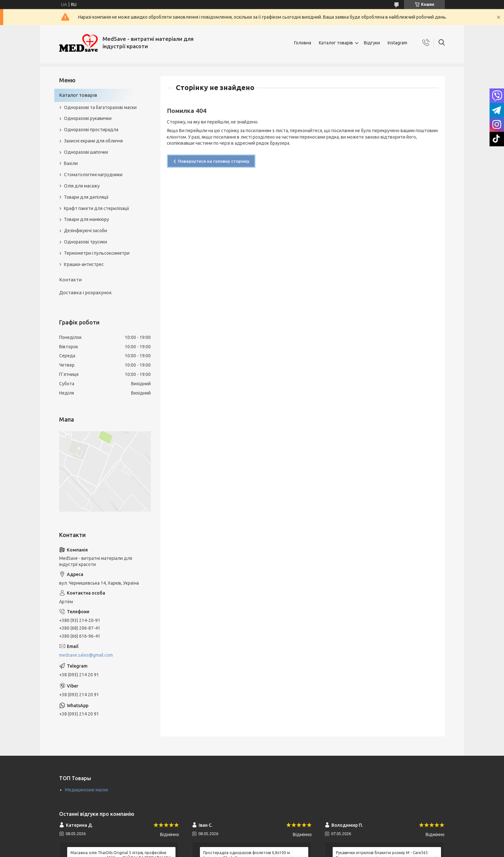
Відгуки (372, 43)
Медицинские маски (86, 790)
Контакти (70, 280)
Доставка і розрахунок (85, 292)
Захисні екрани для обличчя (93, 141)
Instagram (397, 43)
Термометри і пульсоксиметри (97, 253)
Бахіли (71, 163)
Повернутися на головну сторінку (214, 161)
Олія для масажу (82, 186)
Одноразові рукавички (88, 118)
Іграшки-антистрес (84, 264)
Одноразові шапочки (86, 152)
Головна (303, 43)
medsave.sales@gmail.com (86, 655)
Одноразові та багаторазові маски (100, 107)
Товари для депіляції (86, 197)
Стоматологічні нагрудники (93, 175)
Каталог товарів (336, 43)
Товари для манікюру (86, 219)
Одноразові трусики (85, 242)
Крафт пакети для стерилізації (97, 208)
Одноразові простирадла (91, 130)
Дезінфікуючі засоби (85, 231)
